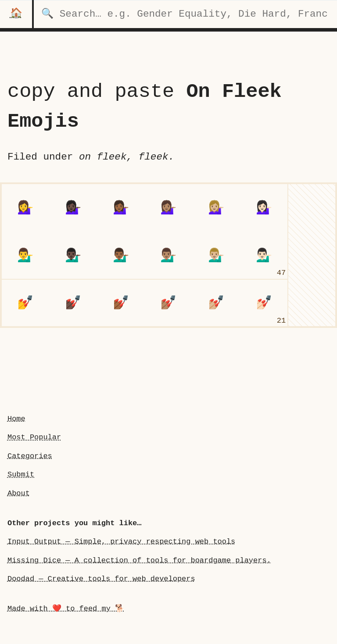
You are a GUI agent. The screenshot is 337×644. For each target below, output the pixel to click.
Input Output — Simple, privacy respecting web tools (121, 542)
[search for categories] (185, 14)
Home (16, 419)
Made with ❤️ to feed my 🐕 (66, 609)
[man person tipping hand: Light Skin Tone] (264, 255)
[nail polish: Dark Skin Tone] (73, 303)
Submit (21, 475)
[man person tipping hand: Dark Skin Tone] (73, 255)
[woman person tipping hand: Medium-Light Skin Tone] (216, 208)
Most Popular (34, 437)
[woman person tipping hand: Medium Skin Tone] (169, 208)
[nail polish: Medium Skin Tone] (169, 303)
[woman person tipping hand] (25, 208)
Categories (30, 456)
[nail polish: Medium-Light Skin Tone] (216, 303)
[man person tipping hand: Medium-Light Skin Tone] (216, 255)
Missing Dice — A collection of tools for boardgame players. (139, 560)
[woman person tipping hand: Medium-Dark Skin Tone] (121, 208)
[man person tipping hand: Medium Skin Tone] (169, 255)
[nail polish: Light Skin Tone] (264, 303)
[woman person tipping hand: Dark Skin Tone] (73, 208)
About (19, 493)
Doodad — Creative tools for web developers (101, 579)
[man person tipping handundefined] (25, 255)
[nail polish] (25, 303)
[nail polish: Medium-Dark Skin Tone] (121, 303)
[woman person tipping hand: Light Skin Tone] (264, 208)
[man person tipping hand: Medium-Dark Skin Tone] (121, 255)
